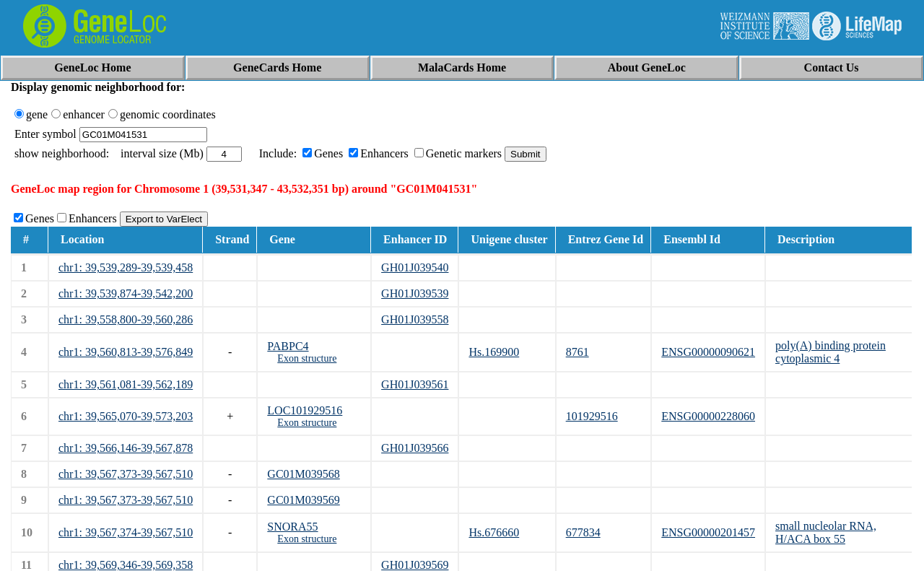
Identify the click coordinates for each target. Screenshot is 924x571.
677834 (583, 532)
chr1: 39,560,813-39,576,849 (126, 352)
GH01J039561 (415, 384)
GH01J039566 (415, 448)
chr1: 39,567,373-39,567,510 (126, 474)
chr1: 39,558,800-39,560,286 (126, 319)
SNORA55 (292, 527)
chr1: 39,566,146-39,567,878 (126, 448)
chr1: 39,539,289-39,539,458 (126, 267)
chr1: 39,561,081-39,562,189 (126, 384)
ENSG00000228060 (708, 416)
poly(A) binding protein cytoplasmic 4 (831, 352)
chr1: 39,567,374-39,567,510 (126, 532)
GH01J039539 (415, 293)
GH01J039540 (415, 267)
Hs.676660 (494, 532)
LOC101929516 (305, 410)
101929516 (592, 416)
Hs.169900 (494, 352)
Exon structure (307, 358)
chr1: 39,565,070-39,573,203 (126, 416)
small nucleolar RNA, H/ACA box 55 (826, 532)
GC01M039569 (303, 500)
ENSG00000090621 (708, 352)
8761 (577, 352)
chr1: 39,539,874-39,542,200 (126, 293)
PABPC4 (288, 346)
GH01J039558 (415, 319)
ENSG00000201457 (708, 532)
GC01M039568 (303, 474)
